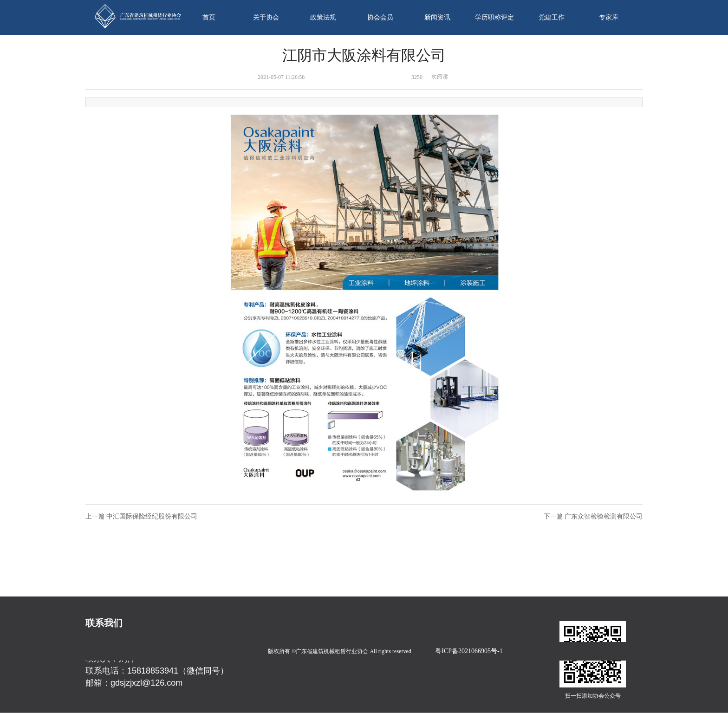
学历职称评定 (494, 17)
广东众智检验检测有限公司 (604, 516)
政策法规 (323, 17)
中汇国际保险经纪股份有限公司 (152, 516)
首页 (209, 17)
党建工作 (552, 17)
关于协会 (266, 17)
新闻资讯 (437, 17)
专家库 (609, 17)
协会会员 (380, 17)
